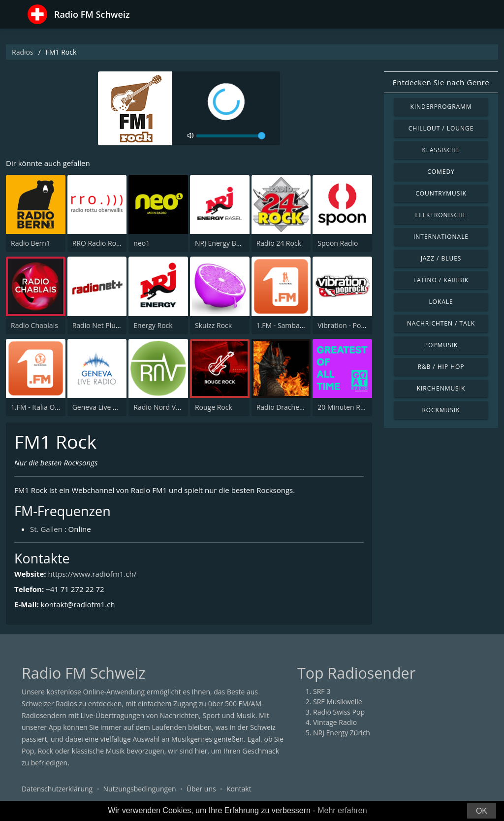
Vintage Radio (335, 722)
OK (482, 811)
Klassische (441, 150)
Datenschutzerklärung (57, 789)
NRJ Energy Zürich (342, 733)
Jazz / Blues (441, 258)
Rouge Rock (214, 407)
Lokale (441, 302)
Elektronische (441, 215)
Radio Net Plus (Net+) (106, 325)
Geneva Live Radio (102, 407)
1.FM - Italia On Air (40, 407)
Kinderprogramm (441, 107)
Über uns (201, 789)
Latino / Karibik (441, 280)
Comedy (441, 172)
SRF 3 (322, 691)
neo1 (142, 243)
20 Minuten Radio (346, 407)
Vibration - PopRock (349, 325)
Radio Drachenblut (286, 407)
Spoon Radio (338, 243)
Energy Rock (153, 325)
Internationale (441, 237)
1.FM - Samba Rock (287, 325)
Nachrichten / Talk (441, 323)
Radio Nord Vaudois (165, 407)
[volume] (231, 136)
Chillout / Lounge (441, 128)
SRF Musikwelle (338, 702)
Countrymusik (441, 193)
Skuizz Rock (213, 325)
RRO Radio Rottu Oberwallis (117, 243)
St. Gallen (46, 529)
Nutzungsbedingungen (140, 789)
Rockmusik (441, 410)
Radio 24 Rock (279, 243)
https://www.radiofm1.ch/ (92, 574)
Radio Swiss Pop (339, 712)
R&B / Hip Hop (441, 367)
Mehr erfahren (342, 810)
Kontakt (239, 789)
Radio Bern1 (31, 243)
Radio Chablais (34, 325)
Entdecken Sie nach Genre (441, 82)
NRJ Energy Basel (222, 243)
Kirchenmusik (441, 388)
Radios (23, 52)
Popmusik (441, 345)
